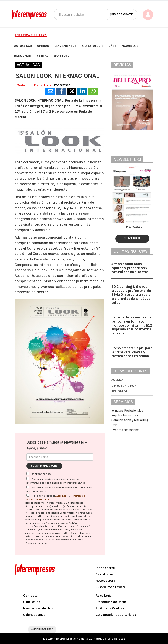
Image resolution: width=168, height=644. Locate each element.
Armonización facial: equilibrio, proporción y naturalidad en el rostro (130, 268)
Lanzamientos (66, 46)
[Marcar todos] (28, 474)
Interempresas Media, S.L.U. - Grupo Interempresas (90, 639)
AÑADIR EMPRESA (42, 629)
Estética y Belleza (31, 35)
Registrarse (104, 574)
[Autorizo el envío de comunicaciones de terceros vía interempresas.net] (28, 487)
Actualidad (23, 46)
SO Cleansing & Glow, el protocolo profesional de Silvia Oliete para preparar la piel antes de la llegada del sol (132, 295)
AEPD (49, 540)
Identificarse (105, 568)
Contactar (31, 596)
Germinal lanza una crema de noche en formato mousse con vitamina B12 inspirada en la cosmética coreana (132, 325)
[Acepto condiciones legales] (28, 495)
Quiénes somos (34, 615)
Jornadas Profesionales (127, 411)
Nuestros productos (38, 608)
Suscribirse (132, 239)
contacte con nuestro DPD (56, 533)
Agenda (42, 57)
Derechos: (39, 526)
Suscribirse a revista (111, 587)
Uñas (113, 46)
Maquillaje (130, 46)
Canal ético (32, 602)
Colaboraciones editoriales (116, 615)
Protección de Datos (111, 602)
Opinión (43, 46)
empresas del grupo (42, 523)
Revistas (61, 57)
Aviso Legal (62, 496)
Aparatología (93, 46)
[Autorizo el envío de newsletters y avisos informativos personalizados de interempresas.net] (28, 478)
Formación (23, 57)
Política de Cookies (110, 608)
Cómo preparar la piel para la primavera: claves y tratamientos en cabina (132, 352)
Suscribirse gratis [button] (119, 14)
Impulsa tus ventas (125, 415)
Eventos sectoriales (125, 430)
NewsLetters (105, 581)
